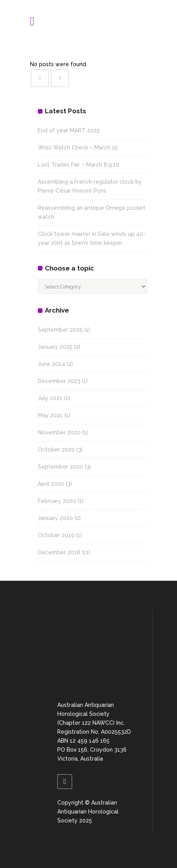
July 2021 (50, 398)
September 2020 (60, 467)
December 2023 (59, 381)
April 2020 (51, 484)
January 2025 (55, 347)
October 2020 (56, 450)
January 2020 (55, 518)
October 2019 (56, 535)
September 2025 (60, 330)
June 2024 (51, 364)
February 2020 (57, 501)
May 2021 (50, 415)
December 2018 (59, 552)
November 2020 (59, 432)
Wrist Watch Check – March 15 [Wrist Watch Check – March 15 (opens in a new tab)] (78, 148)
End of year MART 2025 (69, 130)
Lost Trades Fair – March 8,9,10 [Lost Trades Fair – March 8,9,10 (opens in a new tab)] (79, 165)
